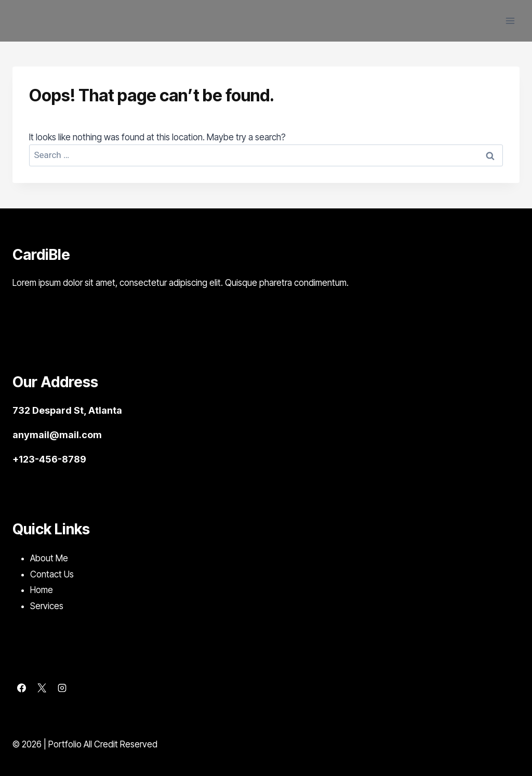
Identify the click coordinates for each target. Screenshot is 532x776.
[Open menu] (510, 21)
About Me (49, 558)
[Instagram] (62, 688)
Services (47, 606)
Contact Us (52, 574)
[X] (42, 688)
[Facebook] (21, 688)
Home (42, 590)
